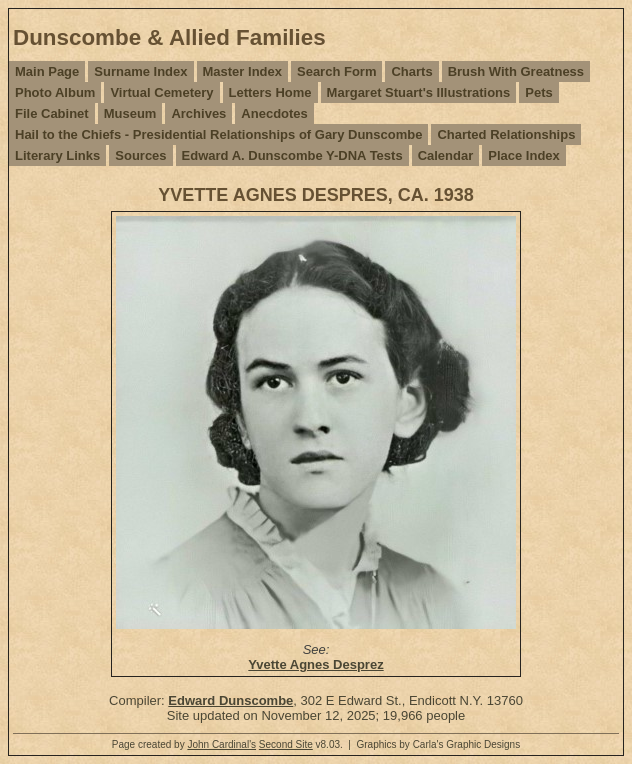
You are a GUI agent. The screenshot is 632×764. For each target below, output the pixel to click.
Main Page (47, 71)
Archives (198, 113)
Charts (411, 71)
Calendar (446, 155)
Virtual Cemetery (161, 92)
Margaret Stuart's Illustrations (419, 92)
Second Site (286, 744)
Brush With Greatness (516, 71)
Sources (140, 155)
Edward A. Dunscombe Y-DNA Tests (292, 155)
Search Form (336, 71)
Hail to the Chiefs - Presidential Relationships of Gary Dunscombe (218, 134)
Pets (538, 92)
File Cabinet (52, 113)
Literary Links (57, 155)
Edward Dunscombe (230, 700)
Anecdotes (274, 113)
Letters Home (270, 92)
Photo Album (55, 92)
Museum (130, 113)
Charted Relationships (506, 134)
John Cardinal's (221, 744)
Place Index (524, 155)
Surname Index (140, 71)
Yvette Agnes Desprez (315, 664)
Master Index (242, 71)
